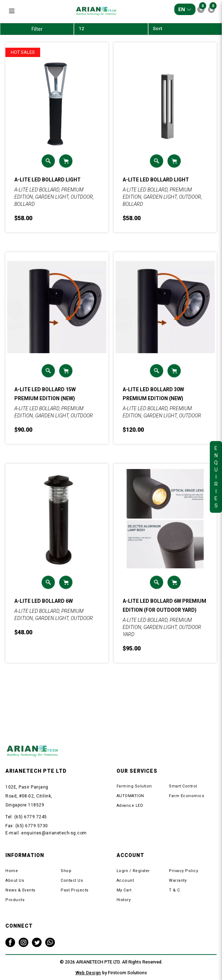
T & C (174, 890)
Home (12, 871)
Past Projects (75, 890)
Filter (37, 29)
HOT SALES (23, 52)
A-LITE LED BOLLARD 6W (44, 601)
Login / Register (133, 871)
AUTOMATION (130, 796)
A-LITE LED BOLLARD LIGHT (48, 180)
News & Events (20, 890)
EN (185, 9)
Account (125, 880)
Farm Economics (186, 796)
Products (15, 900)
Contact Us (72, 880)
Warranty (178, 880)
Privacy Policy (183, 871)
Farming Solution (134, 786)
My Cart (124, 890)
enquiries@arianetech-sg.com (54, 833)
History (124, 900)
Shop (66, 871)
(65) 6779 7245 (31, 817)
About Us (15, 880)
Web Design (88, 973)
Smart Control (183, 786)
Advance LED (130, 806)
